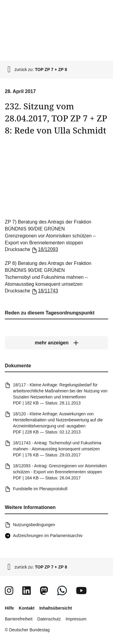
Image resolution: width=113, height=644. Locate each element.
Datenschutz (49, 619)
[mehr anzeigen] (56, 343)
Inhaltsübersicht (55, 608)
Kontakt (27, 608)
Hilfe (9, 608)
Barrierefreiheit (19, 619)
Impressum (76, 619)
